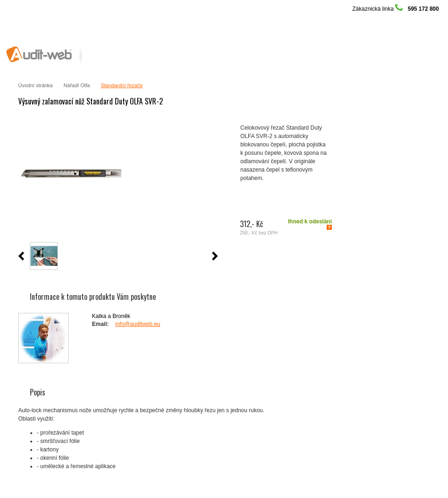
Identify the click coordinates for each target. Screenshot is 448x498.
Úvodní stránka (35, 85)
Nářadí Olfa (77, 85)
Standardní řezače (122, 85)
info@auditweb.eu (138, 324)
